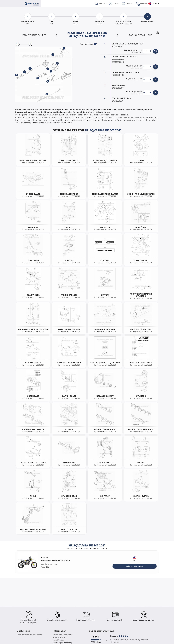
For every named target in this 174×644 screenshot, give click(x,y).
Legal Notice (58, 640)
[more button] (150, 51)
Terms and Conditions (63, 635)
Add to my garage (135, 566)
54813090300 (118, 62)
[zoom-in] (31, 44)
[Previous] (58, 35)
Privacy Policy (59, 637)
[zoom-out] (18, 44)
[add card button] (156, 51)
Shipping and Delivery (63, 643)
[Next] (116, 35)
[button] (157, 33)
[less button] (144, 51)
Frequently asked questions (29, 635)
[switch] (95, 44)
